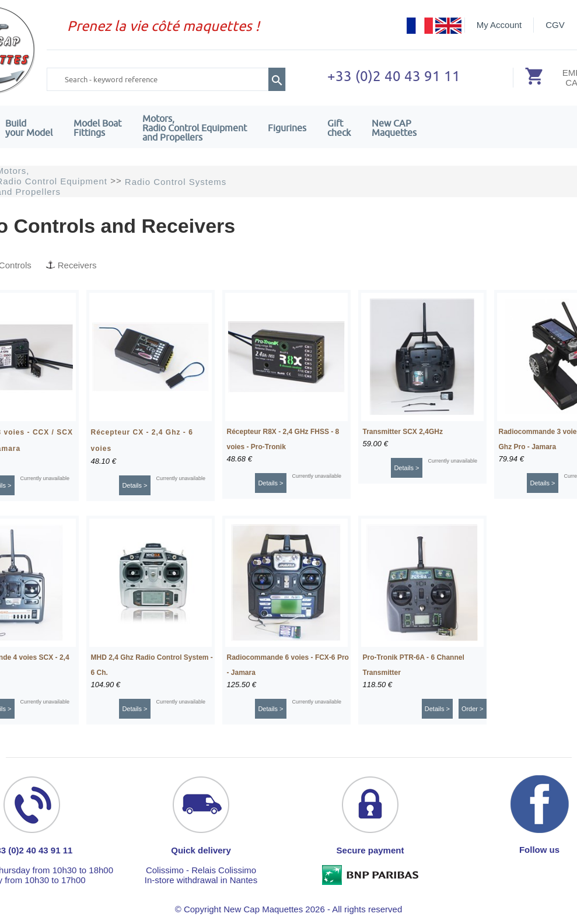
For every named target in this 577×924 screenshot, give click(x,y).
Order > (473, 709)
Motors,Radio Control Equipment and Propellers (195, 128)
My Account (499, 25)
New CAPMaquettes (394, 128)
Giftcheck (339, 128)
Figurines (287, 128)
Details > (134, 485)
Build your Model (29, 128)
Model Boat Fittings (97, 128)
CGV (555, 25)
